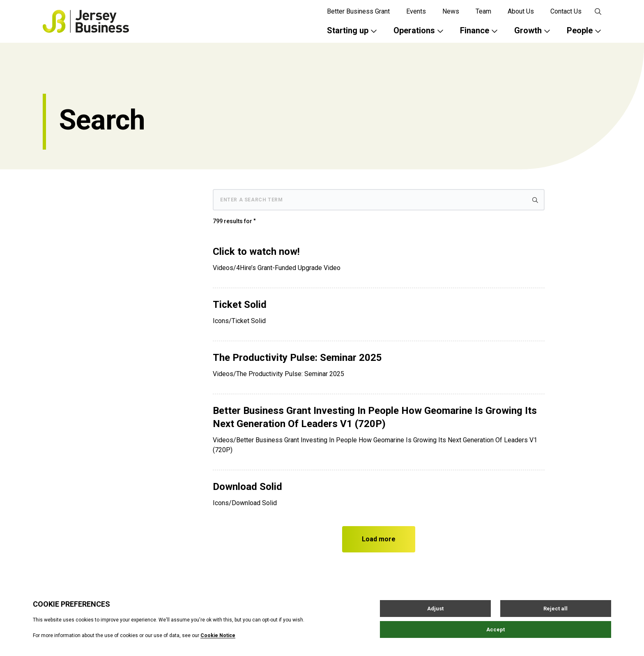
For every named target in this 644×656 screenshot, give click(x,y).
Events (416, 11)
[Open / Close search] (598, 12)
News (451, 11)
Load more (379, 539)
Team (483, 11)
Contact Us (566, 11)
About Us (521, 11)
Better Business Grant (358, 11)
